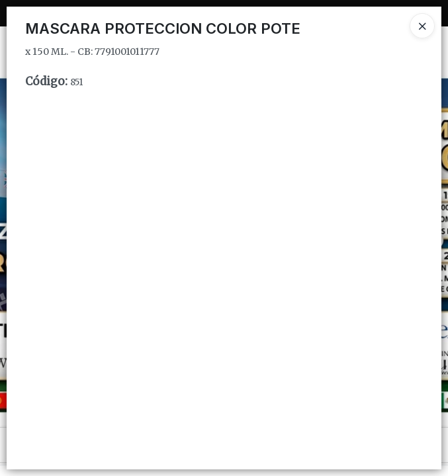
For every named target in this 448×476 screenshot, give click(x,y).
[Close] (422, 26)
